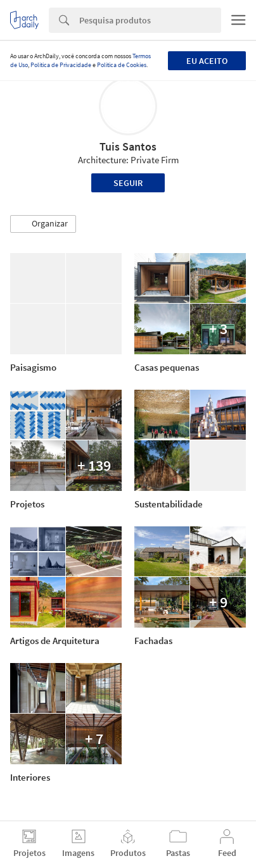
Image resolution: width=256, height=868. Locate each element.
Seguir (128, 183)
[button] (43, 224)
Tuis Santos (128, 146)
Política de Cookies (122, 65)
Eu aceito (207, 61)
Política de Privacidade (61, 65)
